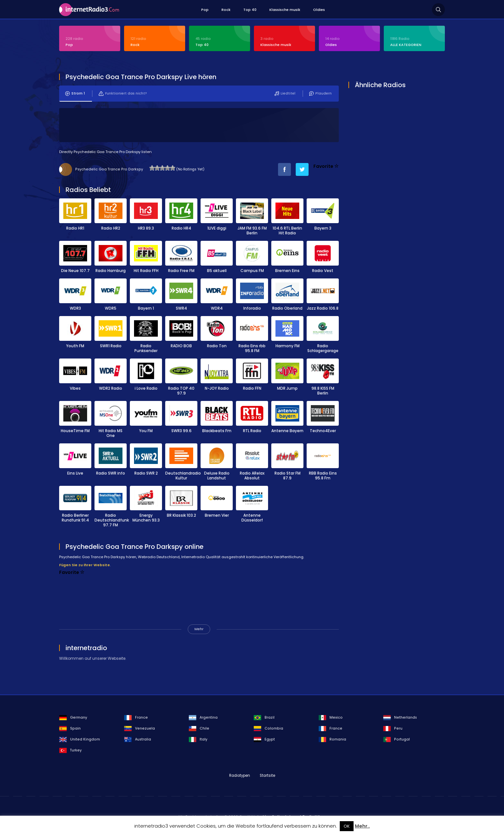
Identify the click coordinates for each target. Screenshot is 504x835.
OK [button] (347, 826)
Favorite (326, 167)
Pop (205, 10)
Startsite (267, 776)
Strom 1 (75, 94)
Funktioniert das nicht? (123, 94)
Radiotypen (240, 776)
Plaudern (320, 94)
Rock (226, 10)
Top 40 (250, 10)
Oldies (319, 10)
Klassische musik (285, 10)
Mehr (199, 629)
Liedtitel (285, 94)
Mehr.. (362, 826)
